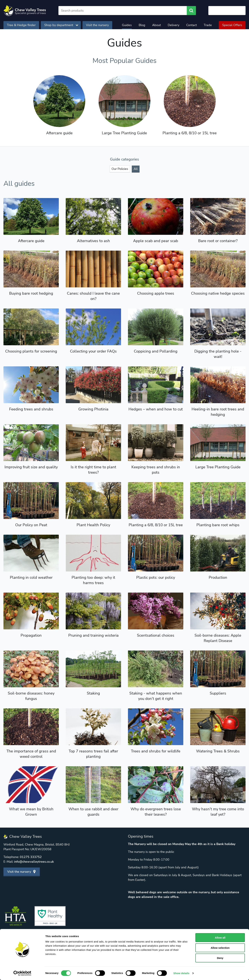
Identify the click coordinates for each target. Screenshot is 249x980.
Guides (127, 25)
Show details (181, 973)
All (136, 169)
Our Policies (120, 169)
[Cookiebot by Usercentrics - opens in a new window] (22, 973)
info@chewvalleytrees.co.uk (34, 862)
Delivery (174, 25)
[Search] (123, 11)
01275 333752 (31, 857)
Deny (220, 958)
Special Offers (232, 25)
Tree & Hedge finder (21, 25)
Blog (142, 25)
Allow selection (220, 948)
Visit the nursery (97, 25)
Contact (192, 25)
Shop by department (61, 25)
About (156, 25)
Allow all (220, 938)
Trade (208, 25)
